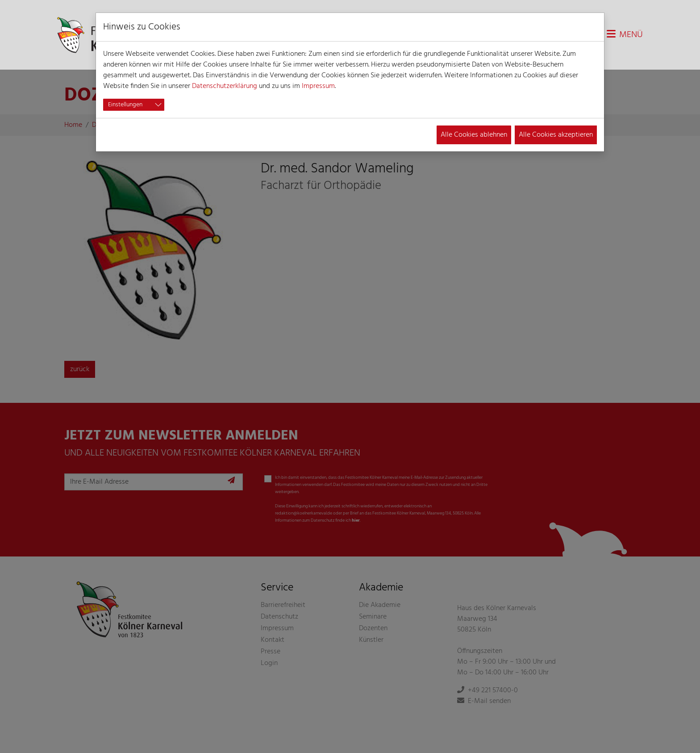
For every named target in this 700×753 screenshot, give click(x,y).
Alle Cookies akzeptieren (556, 135)
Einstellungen (125, 105)
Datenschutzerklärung (225, 86)
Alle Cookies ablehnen (474, 135)
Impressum (318, 86)
